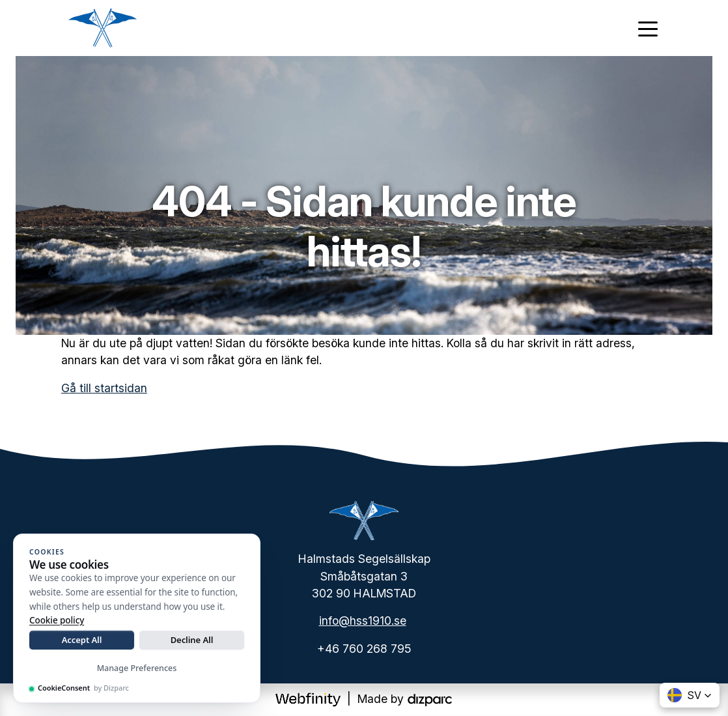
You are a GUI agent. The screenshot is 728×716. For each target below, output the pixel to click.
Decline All (192, 640)
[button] (690, 695)
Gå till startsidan (104, 388)
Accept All (82, 640)
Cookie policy (57, 620)
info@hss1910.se (363, 621)
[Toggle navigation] (648, 28)
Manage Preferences (137, 668)
